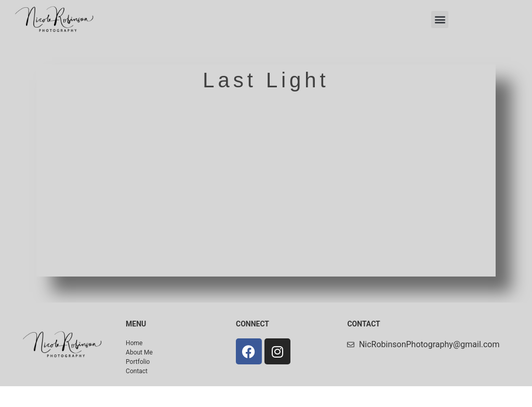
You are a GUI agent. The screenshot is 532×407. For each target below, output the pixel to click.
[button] (440, 19)
